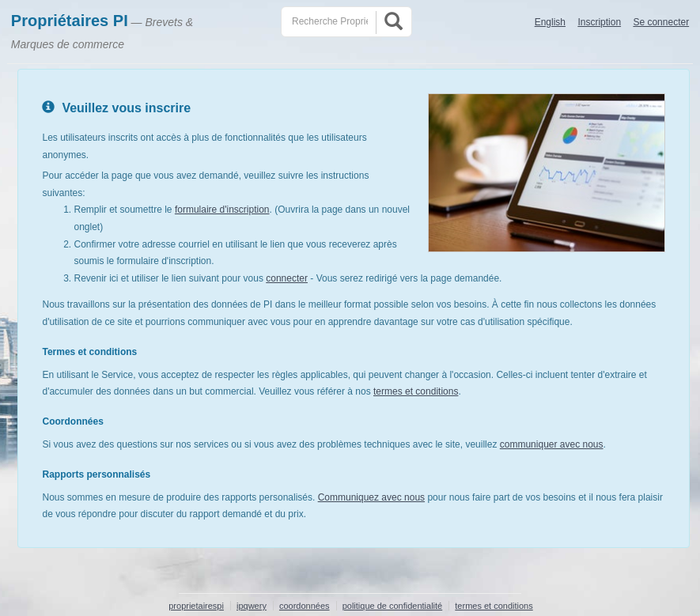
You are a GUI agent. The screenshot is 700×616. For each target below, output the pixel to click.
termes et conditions (416, 391)
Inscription (599, 22)
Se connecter (661, 22)
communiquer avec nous (552, 444)
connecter (287, 278)
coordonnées (305, 606)
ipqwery (252, 606)
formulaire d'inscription (222, 210)
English (550, 22)
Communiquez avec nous (371, 497)
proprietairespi (196, 606)
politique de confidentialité (393, 606)
